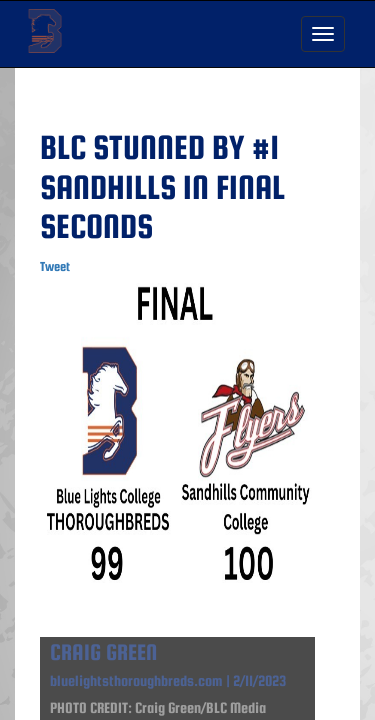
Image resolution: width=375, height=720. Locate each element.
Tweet (55, 266)
